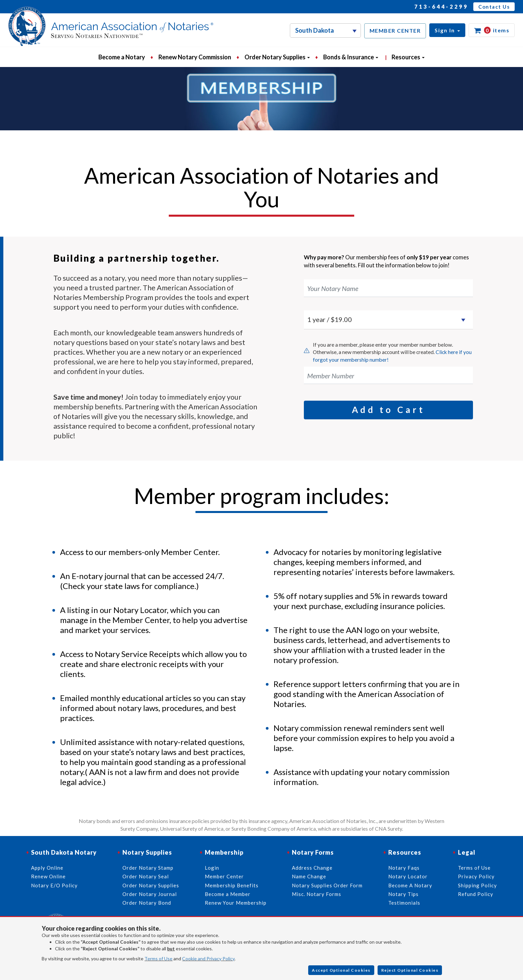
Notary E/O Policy (54, 885)
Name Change (309, 876)
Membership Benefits (232, 885)
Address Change (312, 868)
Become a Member (228, 894)
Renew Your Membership (236, 903)
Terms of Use (158, 958)
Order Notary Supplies (151, 885)
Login (212, 868)
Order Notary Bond (147, 903)
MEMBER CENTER (395, 30)
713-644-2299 (441, 6)
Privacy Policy (476, 876)
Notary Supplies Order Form (327, 885)
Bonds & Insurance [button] (351, 57)
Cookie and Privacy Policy (208, 958)
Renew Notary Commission (195, 57)
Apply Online (47, 868)
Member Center (224, 876)
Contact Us (494, 7)
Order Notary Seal (146, 876)
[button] (447, 30)
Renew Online (48, 876)
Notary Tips (403, 894)
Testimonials (404, 903)
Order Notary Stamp (148, 868)
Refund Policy (476, 894)
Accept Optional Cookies (341, 970)
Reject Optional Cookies (410, 970)
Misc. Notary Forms (317, 894)
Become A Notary (410, 885)
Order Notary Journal (150, 894)
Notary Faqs (404, 868)
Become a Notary (122, 57)
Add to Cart (389, 410)
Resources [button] (408, 57)
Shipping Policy (477, 885)
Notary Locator (408, 876)
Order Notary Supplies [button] (277, 57)
